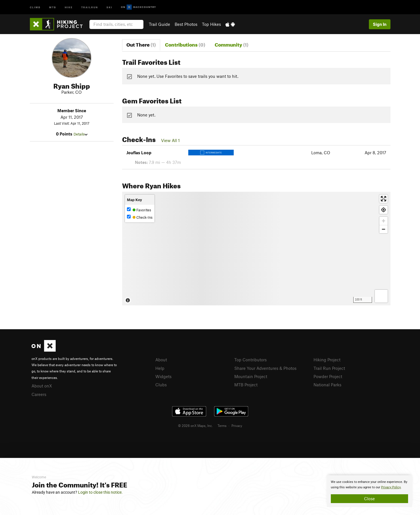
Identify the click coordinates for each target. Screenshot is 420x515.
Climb (35, 7)
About (161, 360)
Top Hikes (211, 24)
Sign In (380, 24)
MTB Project (246, 385)
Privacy (237, 426)
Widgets (163, 376)
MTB (53, 7)
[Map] (256, 249)
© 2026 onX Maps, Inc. (195, 426)
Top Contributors (250, 360)
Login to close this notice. (100, 492)
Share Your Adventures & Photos (265, 368)
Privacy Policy (391, 487)
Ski (109, 7)
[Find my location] (384, 210)
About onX (42, 386)
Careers (39, 394)
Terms (222, 426)
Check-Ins (140, 217)
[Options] (381, 296)
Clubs (161, 385)
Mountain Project (251, 376)
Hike (69, 7)
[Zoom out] (384, 229)
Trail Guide (159, 24)
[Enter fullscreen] (384, 199)
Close (369, 499)
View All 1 (170, 140)
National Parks (327, 385)
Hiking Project (327, 360)
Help (160, 368)
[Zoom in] (384, 221)
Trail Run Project (329, 368)
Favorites (139, 210)
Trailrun (90, 7)
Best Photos (186, 24)
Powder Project (328, 376)
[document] (369, 491)
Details (81, 134)
